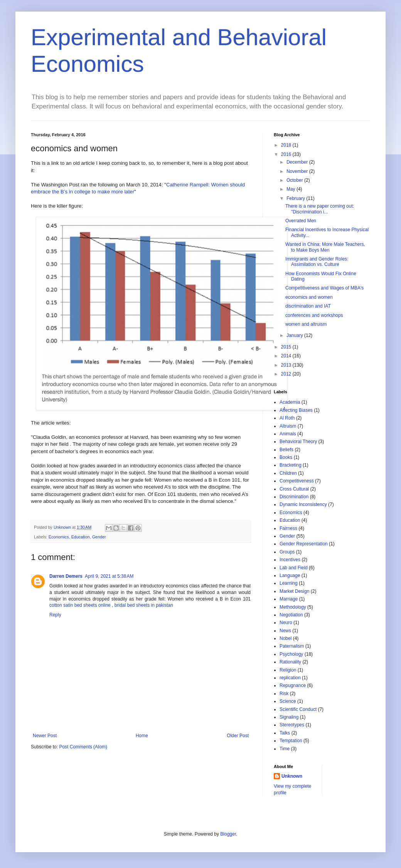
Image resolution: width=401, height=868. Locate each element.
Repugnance (293, 685)
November (298, 171)
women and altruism (306, 324)
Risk (284, 694)
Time (285, 749)
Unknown (292, 776)
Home (142, 736)
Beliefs (286, 450)
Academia (290, 402)
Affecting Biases (296, 410)
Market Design (294, 591)
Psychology (291, 654)
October (295, 180)
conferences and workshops (314, 315)
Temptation (291, 741)
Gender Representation (304, 544)
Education (81, 537)
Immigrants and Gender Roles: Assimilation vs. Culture (317, 262)
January (295, 335)
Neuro (286, 623)
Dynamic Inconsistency (303, 504)
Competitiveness (297, 481)
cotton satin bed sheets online (80, 605)
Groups (287, 552)
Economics (59, 537)
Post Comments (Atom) (83, 747)
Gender (99, 537)
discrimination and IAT (308, 306)
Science (288, 701)
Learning (289, 583)
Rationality (290, 662)
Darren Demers (66, 576)
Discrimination (294, 497)
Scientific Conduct (298, 709)
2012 (287, 374)
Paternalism (292, 646)
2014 (287, 356)
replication (290, 678)
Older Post (238, 736)
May (291, 189)
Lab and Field (294, 568)
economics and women (309, 297)
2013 (287, 365)
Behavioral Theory (298, 442)
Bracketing (291, 465)
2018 (287, 145)
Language (290, 575)
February (296, 198)
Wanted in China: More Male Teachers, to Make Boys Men (325, 247)
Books (286, 457)
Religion (288, 670)
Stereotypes (292, 725)
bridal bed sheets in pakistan (144, 605)
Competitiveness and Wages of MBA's (324, 288)
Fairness (288, 528)
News (285, 631)
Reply (55, 615)
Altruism (288, 426)
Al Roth (287, 418)
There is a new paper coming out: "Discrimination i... (320, 209)
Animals (288, 434)
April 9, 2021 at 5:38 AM (109, 576)
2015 (287, 347)
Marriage (289, 599)
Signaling (289, 717)
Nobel (286, 638)
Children (288, 473)
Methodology (293, 607)
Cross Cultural (294, 489)
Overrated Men (301, 221)
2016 (287, 154)
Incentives (290, 560)
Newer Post (45, 736)
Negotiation (291, 615)
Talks (285, 733)
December (298, 162)
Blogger (228, 834)
